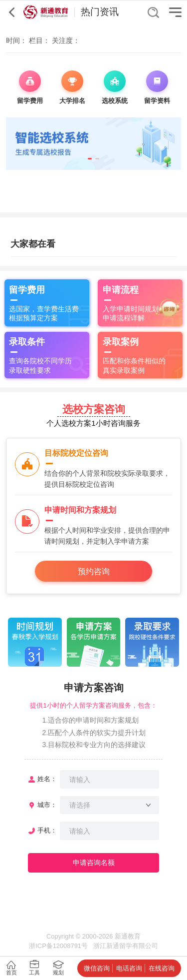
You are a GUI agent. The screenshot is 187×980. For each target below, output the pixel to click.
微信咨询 (97, 968)
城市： (47, 805)
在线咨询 (162, 968)
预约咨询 (94, 571)
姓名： (47, 779)
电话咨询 (129, 968)
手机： (47, 830)
